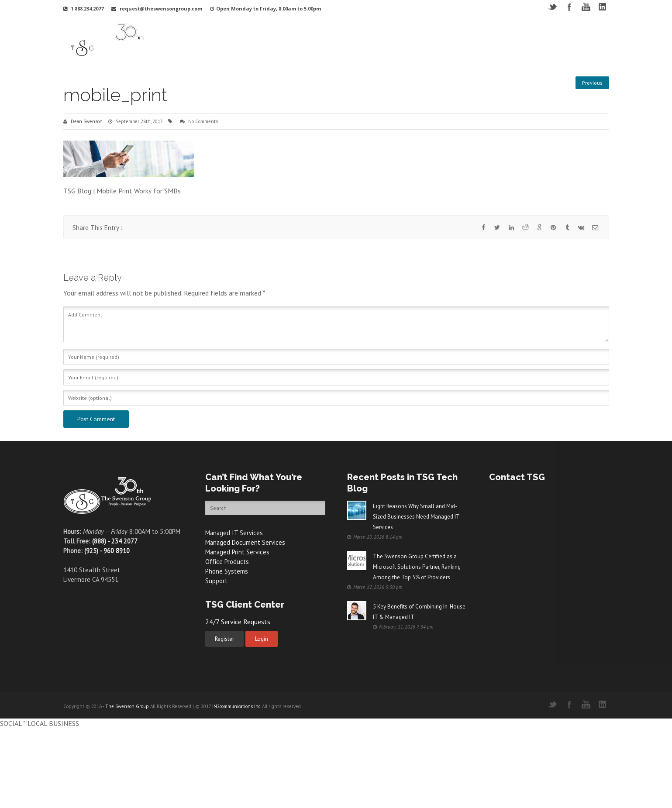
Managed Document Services (246, 542)
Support (423, 41)
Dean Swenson (87, 121)
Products (388, 41)
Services (352, 41)
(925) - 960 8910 (107, 551)
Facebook (569, 7)
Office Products (227, 562)
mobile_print (115, 95)
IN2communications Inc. (236, 706)
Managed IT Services (234, 533)
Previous (592, 83)
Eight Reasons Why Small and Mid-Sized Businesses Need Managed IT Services (416, 517)
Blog (537, 41)
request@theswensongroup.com (161, 9)
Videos (455, 41)
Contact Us (570, 41)
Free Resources (497, 41)
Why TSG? (267, 41)
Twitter (553, 7)
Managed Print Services (238, 552)
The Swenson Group (127, 706)
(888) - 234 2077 (115, 541)
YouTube (586, 7)
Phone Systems (227, 571)
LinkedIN (602, 7)
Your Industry (311, 41)
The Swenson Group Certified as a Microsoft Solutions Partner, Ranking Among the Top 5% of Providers (417, 567)
